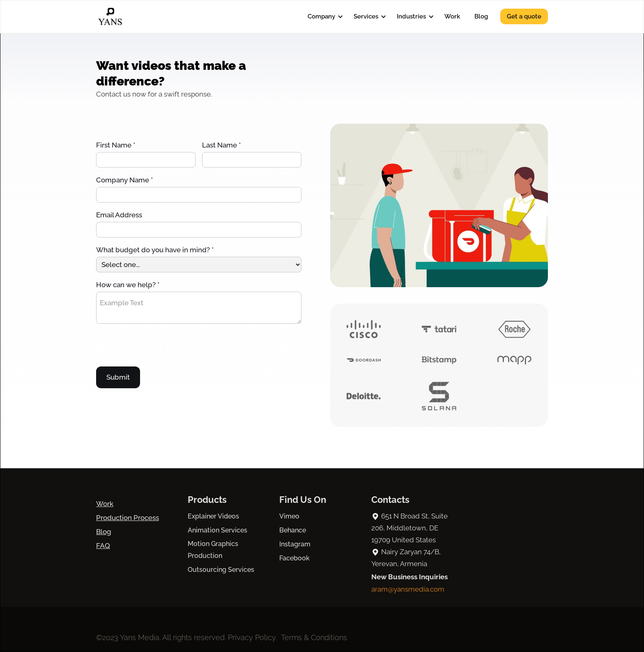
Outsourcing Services (221, 570)
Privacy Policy (252, 637)
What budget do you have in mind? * (155, 250)
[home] (110, 16)
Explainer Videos (213, 516)
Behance (293, 530)
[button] (323, 16)
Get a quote (524, 16)
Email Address (119, 215)
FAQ (103, 546)
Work (452, 16)
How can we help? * (128, 285)
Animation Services (217, 530)
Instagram (295, 544)
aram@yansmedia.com (408, 589)
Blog (481, 16)
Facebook (294, 558)
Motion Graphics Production (213, 550)
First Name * (116, 145)
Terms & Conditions (314, 637)
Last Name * (222, 145)
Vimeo (289, 516)
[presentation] (159, 347)
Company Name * (125, 180)
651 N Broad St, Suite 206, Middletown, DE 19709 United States (409, 528)
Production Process (128, 518)
